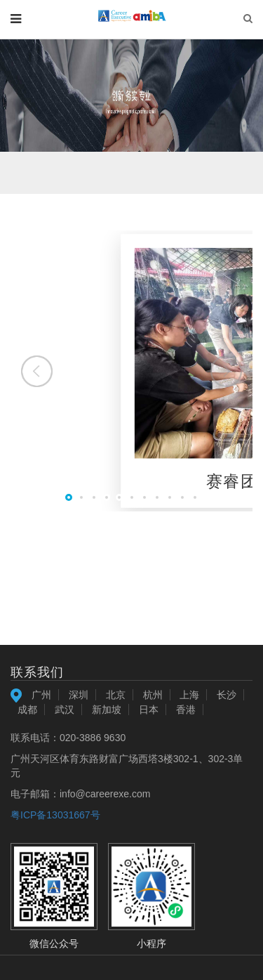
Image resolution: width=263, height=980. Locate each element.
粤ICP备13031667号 (55, 815)
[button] (226, 371)
